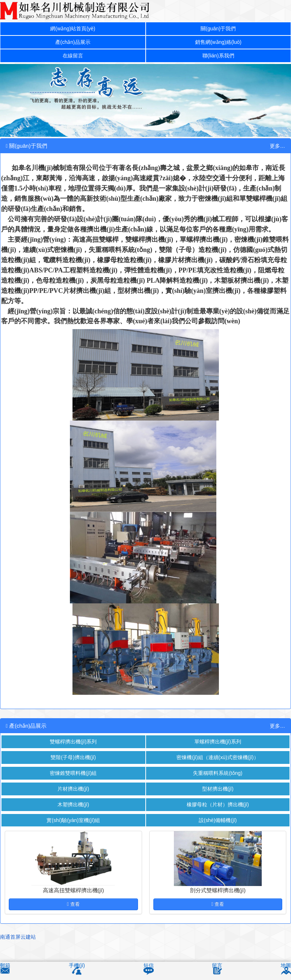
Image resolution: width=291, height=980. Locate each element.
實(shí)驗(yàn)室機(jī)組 (73, 828)
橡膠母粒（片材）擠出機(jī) (218, 812)
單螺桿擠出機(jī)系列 (218, 745)
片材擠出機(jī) (73, 795)
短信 (149, 966)
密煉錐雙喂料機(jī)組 (74, 778)
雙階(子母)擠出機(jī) (73, 762)
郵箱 (5, 966)
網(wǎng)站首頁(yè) (73, 29)
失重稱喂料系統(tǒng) (218, 778)
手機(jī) (77, 966)
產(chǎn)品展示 (73, 44)
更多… (277, 149)
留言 (217, 966)
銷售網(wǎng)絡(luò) (218, 44)
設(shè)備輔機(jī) (218, 828)
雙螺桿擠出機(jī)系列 (74, 745)
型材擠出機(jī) (218, 795)
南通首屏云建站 (19, 945)
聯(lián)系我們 (218, 58)
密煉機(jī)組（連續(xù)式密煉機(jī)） (218, 762)
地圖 (286, 966)
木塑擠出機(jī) (73, 812)
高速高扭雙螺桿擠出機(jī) (74, 899)
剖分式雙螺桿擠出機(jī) (218, 899)
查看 (73, 913)
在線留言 (73, 58)
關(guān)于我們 (218, 29)
